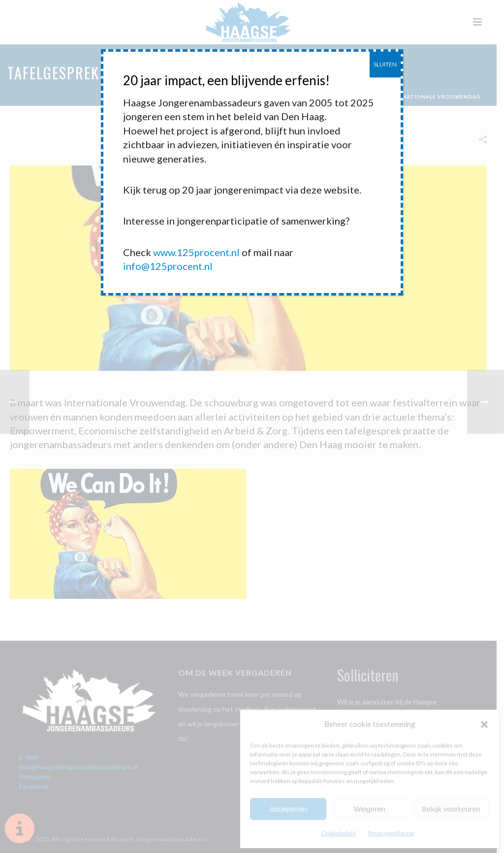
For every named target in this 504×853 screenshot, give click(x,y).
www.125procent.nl (196, 252)
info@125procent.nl (168, 266)
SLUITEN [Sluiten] (385, 64)
